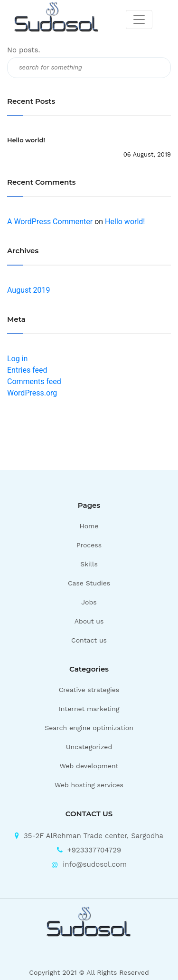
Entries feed (27, 370)
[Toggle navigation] (139, 20)
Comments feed (34, 381)
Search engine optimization (89, 728)
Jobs (89, 602)
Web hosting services (89, 785)
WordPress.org (32, 393)
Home (89, 526)
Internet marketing (89, 709)
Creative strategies (89, 690)
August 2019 (28, 290)
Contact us (89, 640)
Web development (89, 766)
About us (89, 621)
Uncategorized (89, 747)
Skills (89, 564)
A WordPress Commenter (50, 222)
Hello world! (26, 140)
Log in (17, 359)
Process (89, 545)
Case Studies (89, 583)
